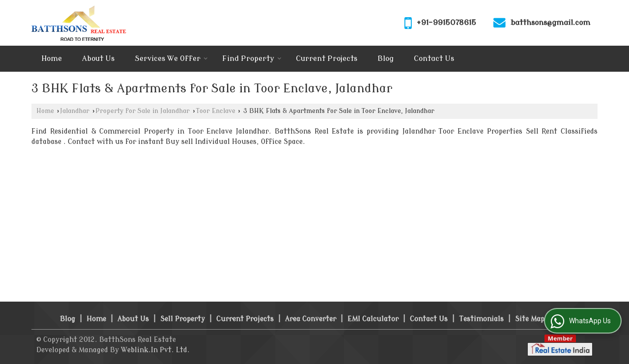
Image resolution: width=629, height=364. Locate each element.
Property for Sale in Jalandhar (143, 111)
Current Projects (327, 59)
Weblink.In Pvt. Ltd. (155, 350)
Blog (386, 59)
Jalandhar (75, 111)
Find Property (252, 59)
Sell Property (183, 319)
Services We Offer (171, 59)
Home (52, 59)
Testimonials (481, 319)
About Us (98, 59)
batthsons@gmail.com (550, 23)
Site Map (530, 319)
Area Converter (311, 319)
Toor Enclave (216, 111)
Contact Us (434, 59)
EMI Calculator (373, 319)
